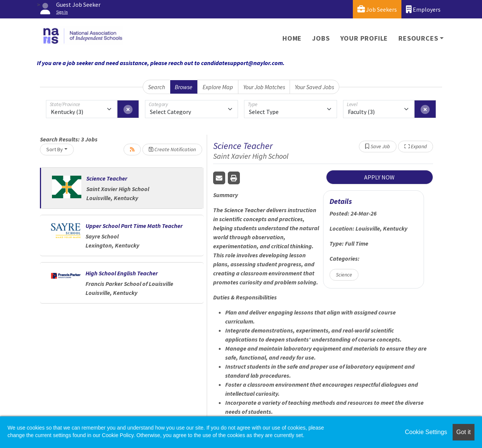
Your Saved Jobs (314, 87)
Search (156, 87)
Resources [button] (418, 38)
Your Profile (364, 38)
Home (292, 38)
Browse (184, 87)
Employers (423, 9)
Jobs (321, 38)
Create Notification (172, 149)
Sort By (55, 149)
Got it (464, 432)
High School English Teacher (122, 273)
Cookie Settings (426, 432)
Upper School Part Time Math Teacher (134, 226)
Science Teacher (107, 178)
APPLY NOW (379, 177)
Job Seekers (377, 9)
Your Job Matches (264, 87)
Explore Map (218, 87)
